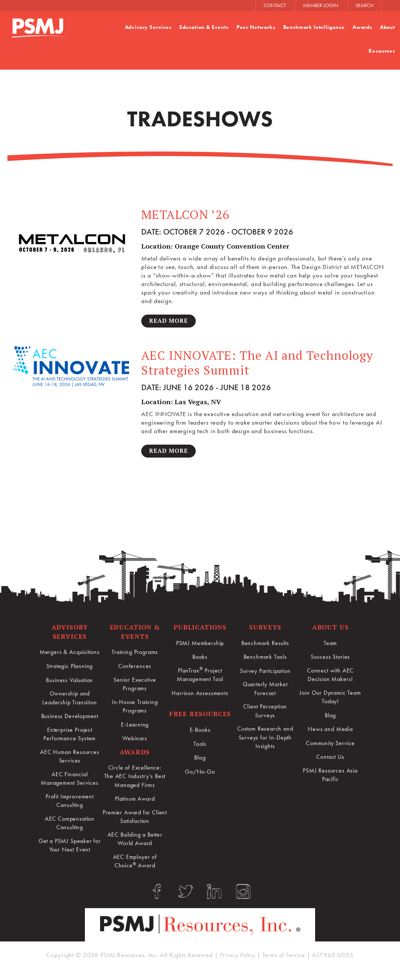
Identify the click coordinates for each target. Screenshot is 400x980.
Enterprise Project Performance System (70, 736)
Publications (200, 628)
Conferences (135, 667)
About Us (330, 628)
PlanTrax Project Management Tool (200, 676)
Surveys (265, 628)
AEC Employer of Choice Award (135, 866)
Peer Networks (256, 27)
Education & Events (204, 27)
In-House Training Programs (135, 708)
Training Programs (135, 654)
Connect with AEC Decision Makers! (330, 676)
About (388, 27)
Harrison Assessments (200, 695)
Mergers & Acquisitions (70, 654)
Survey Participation (265, 672)
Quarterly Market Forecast (265, 690)
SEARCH (364, 5)
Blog (200, 759)
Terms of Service (285, 963)
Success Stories (330, 658)
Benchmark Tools (265, 658)
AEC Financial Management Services (70, 782)
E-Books (200, 732)
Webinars (135, 741)
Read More (169, 321)
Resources (382, 51)
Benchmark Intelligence (314, 27)
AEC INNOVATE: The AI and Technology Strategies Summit (260, 363)
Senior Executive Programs (135, 686)
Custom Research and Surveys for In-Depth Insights (265, 740)
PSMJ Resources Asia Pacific (330, 777)
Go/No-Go (200, 773)
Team (330, 644)
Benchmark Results (265, 644)
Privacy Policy (237, 963)
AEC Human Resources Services (70, 759)
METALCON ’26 (186, 215)
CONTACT (275, 5)
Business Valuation (70, 681)
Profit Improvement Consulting (70, 804)
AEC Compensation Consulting (70, 827)
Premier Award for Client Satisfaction (135, 820)
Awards (362, 27)
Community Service (330, 745)
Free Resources (200, 716)
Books (200, 658)
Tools (200, 745)
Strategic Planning (70, 667)
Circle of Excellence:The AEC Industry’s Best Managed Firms (135, 779)
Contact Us (330, 759)
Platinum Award (135, 802)
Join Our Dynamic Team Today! (330, 699)
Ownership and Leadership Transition (70, 700)
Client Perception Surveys (265, 713)
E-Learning (135, 727)
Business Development (70, 718)
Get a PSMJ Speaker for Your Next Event (70, 850)
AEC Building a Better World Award (135, 843)
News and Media (330, 731)
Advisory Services (148, 27)
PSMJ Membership (200, 644)
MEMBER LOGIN (321, 5)
